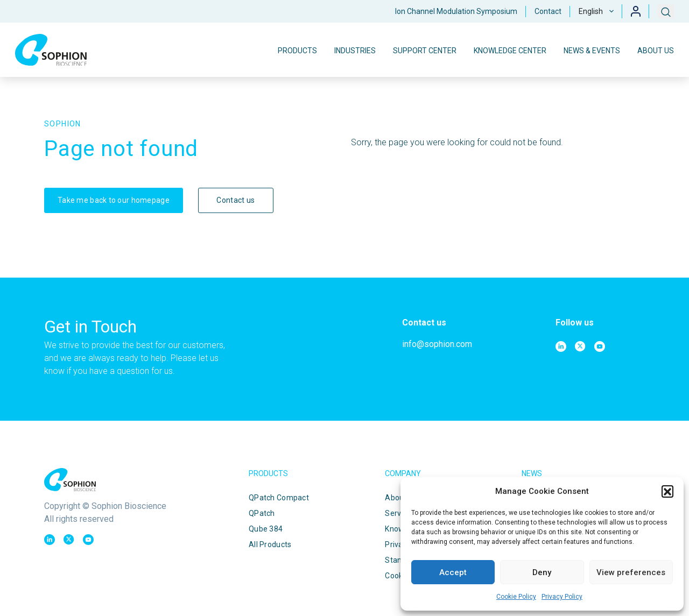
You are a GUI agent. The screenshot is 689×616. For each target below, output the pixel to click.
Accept (453, 572)
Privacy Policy (562, 597)
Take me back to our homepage (114, 200)
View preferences (631, 572)
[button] (667, 491)
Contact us (235, 200)
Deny (542, 572)
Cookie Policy (516, 597)
